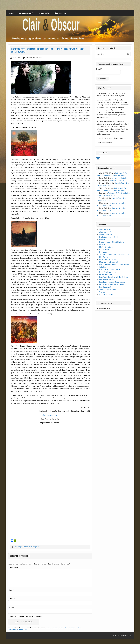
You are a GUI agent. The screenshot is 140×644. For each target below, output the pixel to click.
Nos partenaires (44, 13)
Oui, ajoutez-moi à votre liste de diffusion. (26, 616)
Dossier (102, 244)
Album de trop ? (105, 232)
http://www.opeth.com (50, 415)
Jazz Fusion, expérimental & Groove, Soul (114, 254)
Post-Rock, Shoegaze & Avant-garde (112, 282)
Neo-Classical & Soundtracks (110, 269)
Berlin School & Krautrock (109, 237)
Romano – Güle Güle (119, 178)
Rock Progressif (34, 547)
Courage (129, 636)
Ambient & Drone (106, 234)
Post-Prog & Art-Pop (21, 547)
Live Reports (104, 257)
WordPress (120, 636)
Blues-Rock (103, 239)
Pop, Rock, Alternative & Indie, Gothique (114, 277)
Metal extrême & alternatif (109, 262)
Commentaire (14, 567)
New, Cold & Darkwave (108, 272)
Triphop (102, 292)
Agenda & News (105, 229)
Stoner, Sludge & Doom (108, 289)
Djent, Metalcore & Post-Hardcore (112, 242)
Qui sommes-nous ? (26, 13)
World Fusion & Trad (107, 294)
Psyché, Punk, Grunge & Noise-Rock (112, 284)
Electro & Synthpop (106, 247)
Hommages (103, 252)
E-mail (12, 599)
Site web (12, 607)
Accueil (11, 13)
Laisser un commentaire (33, 58)
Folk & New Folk (105, 249)
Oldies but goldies (106, 274)
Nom (11, 590)
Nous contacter (60, 13)
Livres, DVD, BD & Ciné (108, 259)
